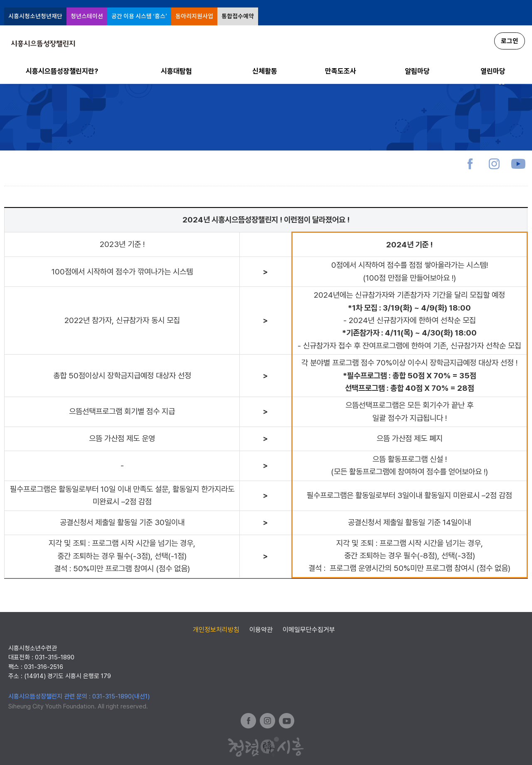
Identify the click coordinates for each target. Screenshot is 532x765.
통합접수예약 (238, 16)
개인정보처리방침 (216, 630)
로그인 (510, 41)
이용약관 (261, 630)
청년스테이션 (87, 16)
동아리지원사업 (194, 16)
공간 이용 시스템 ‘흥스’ (139, 16)
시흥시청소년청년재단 (35, 16)
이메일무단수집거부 (309, 630)
